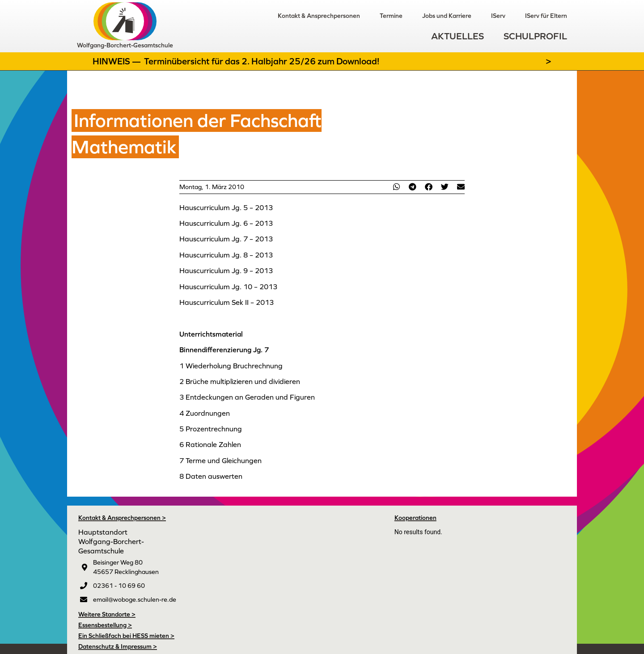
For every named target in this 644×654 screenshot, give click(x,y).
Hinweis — (118, 61)
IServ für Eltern (546, 16)
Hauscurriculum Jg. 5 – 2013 (226, 207)
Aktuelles (458, 36)
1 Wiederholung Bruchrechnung (231, 366)
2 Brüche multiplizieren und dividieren (240, 381)
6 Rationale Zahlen (210, 444)
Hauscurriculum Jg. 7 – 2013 (226, 239)
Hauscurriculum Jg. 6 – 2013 (226, 223)
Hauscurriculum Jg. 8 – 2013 (226, 255)
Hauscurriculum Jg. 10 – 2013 (228, 287)
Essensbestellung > (105, 625)
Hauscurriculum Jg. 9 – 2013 (226, 270)
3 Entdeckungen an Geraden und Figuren (247, 397)
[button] (396, 187)
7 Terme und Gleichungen (220, 460)
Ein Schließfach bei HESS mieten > (126, 636)
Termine (391, 16)
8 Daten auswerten (211, 476)
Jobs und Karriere (447, 16)
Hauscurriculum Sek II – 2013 (227, 302)
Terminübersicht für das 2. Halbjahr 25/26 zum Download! (262, 61)
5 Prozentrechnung (211, 429)
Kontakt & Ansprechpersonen (319, 16)
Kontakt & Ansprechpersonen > (122, 518)
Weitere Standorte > (107, 614)
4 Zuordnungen (205, 413)
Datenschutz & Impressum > (118, 646)
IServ (498, 16)
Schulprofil (535, 36)
